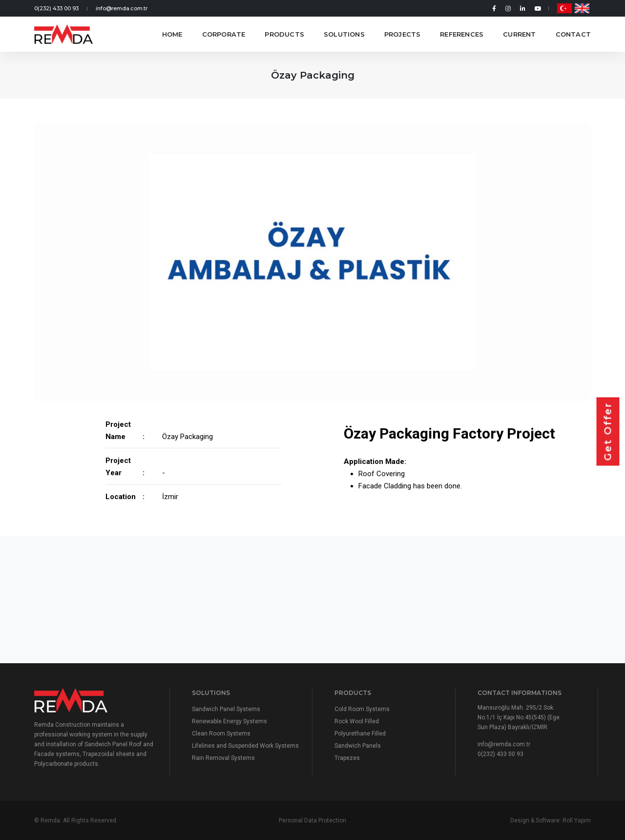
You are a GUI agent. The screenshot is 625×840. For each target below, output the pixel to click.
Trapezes (347, 758)
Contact (573, 34)
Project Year (118, 467)
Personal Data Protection (312, 820)
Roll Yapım (577, 820)
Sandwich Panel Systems (226, 709)
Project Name (118, 430)
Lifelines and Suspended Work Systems (245, 746)
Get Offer (608, 432)
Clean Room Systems (221, 734)
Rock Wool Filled (357, 721)
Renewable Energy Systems (229, 721)
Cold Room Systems (362, 709)
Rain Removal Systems (223, 758)
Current (519, 34)
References (462, 34)
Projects (403, 34)
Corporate (224, 34)
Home (172, 34)
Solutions (344, 34)
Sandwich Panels (358, 746)
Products (284, 34)
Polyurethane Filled (360, 734)
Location (121, 497)
